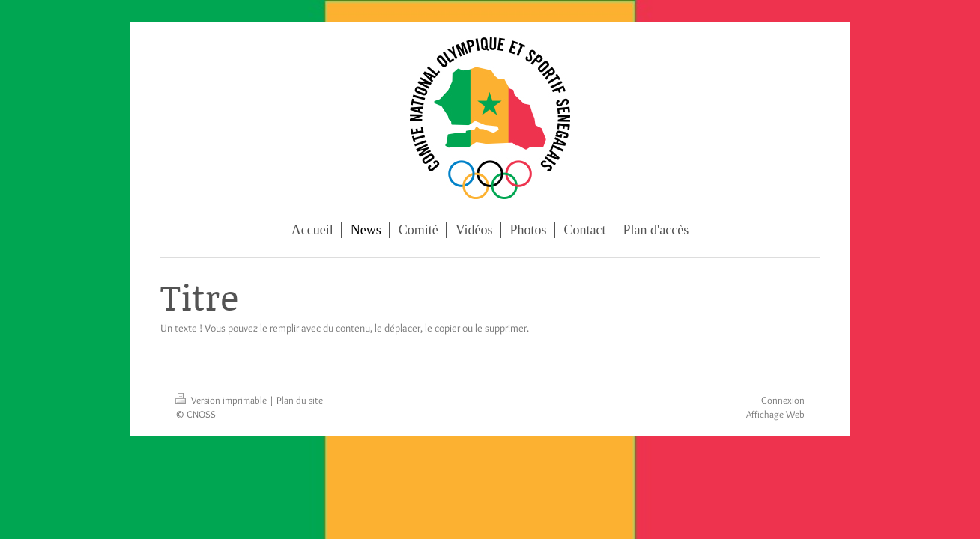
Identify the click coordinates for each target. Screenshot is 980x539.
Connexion (783, 400)
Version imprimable (222, 400)
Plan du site (300, 400)
